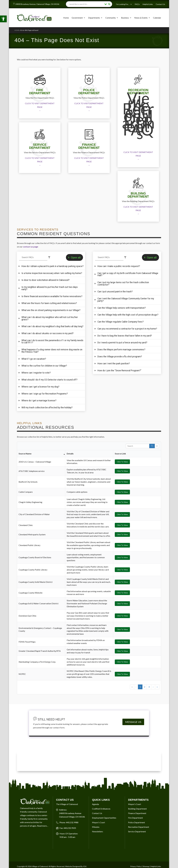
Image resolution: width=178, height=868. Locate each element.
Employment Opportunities (104, 863)
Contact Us (160, 4)
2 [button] (145, 732)
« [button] (132, 732)
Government (77, 18)
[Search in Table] (138, 492)
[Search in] (157, 492)
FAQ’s (137, 4)
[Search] (152, 492)
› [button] (153, 732)
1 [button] (140, 732)
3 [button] (149, 732)
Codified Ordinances (101, 854)
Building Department (137, 854)
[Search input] (86, 4)
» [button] (157, 732)
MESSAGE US (133, 767)
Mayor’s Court (135, 850)
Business (125, 18)
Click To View (122, 507)
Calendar (157, 18)
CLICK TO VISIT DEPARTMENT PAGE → (40, 107)
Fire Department (135, 863)
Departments (94, 18)
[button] (3, 19)
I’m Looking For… (123, 4)
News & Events (141, 18)
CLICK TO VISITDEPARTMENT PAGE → (89, 107)
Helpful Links (148, 4)
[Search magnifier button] (109, 4)
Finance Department (137, 859)
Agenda (95, 850)
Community (111, 18)
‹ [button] (136, 732)
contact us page (31, 247)
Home (66, 18)
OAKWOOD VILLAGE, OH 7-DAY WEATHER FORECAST (89, 807)
